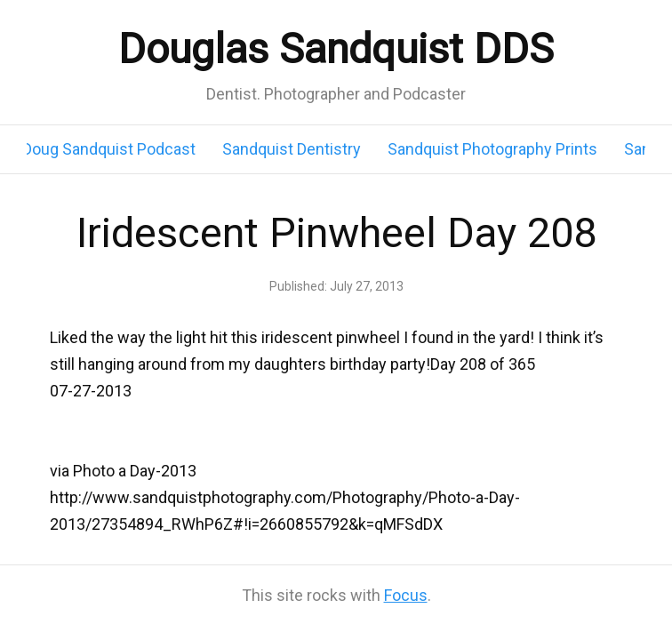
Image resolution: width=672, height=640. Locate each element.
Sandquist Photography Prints (492, 149)
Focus (406, 595)
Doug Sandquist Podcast (109, 149)
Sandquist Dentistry (292, 149)
